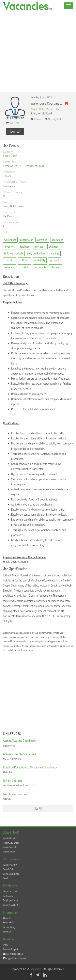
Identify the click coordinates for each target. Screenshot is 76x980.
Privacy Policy (9, 922)
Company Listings (11, 874)
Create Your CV (10, 865)
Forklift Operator (13, 781)
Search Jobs (9, 869)
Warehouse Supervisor (16, 794)
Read (5, 878)
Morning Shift (55, 119)
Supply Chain (10, 156)
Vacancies (36, 969)
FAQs (5, 945)
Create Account (10, 891)
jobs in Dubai (9, 838)
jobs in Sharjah (10, 847)
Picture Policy (9, 927)
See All (38, 808)
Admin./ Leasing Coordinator (20, 741)
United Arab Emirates (51, 109)
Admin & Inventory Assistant (20, 754)
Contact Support (11, 905)
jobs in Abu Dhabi (11, 843)
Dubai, (34, 109)
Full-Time (15, 123)
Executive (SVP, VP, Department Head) (23, 166)
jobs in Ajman (9, 852)
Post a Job (8, 896)
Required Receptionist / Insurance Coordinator (30, 767)
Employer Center (11, 900)
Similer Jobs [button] (12, 734)
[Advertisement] (38, 52)
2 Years (38, 119)
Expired (15, 131)
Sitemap (7, 932)
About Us (7, 918)
